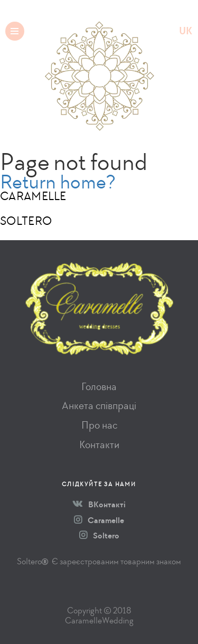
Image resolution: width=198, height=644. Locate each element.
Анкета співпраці (99, 406)
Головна (99, 387)
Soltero (99, 536)
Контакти (99, 445)
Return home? (58, 182)
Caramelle (99, 520)
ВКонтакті (99, 505)
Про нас (99, 425)
